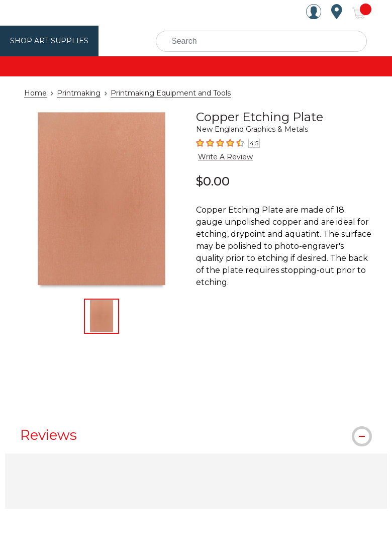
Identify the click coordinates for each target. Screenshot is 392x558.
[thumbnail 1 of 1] (102, 316)
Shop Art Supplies (46, 41)
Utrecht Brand (132, 41)
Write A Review (222, 156)
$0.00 (213, 180)
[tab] (196, 434)
